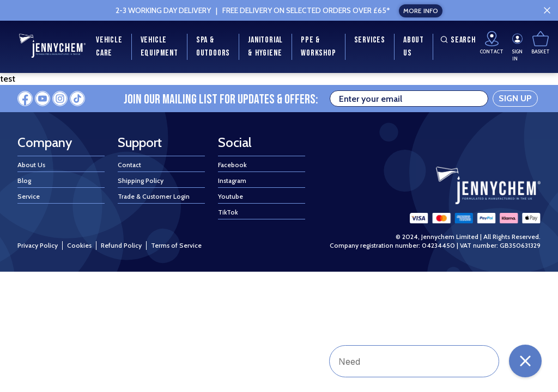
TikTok (228, 212)
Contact (129, 165)
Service (29, 196)
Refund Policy (121, 245)
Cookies (79, 245)
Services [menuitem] (370, 40)
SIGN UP (515, 98)
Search (457, 40)
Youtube (231, 196)
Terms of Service (176, 245)
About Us (31, 165)
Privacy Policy (38, 245)
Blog (24, 180)
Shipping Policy (141, 180)
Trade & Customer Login (154, 196)
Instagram (232, 180)
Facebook (232, 165)
